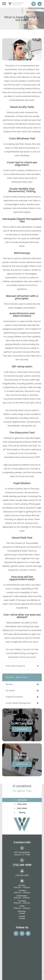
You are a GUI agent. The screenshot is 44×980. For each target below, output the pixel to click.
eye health (10, 691)
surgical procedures (14, 697)
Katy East (22, 804)
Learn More (22, 729)
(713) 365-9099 (22, 865)
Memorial (22, 800)
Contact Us (22, 764)
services (9, 684)
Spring (22, 812)
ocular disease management (18, 703)
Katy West (22, 808)
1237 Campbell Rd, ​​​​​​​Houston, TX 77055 (22, 854)
